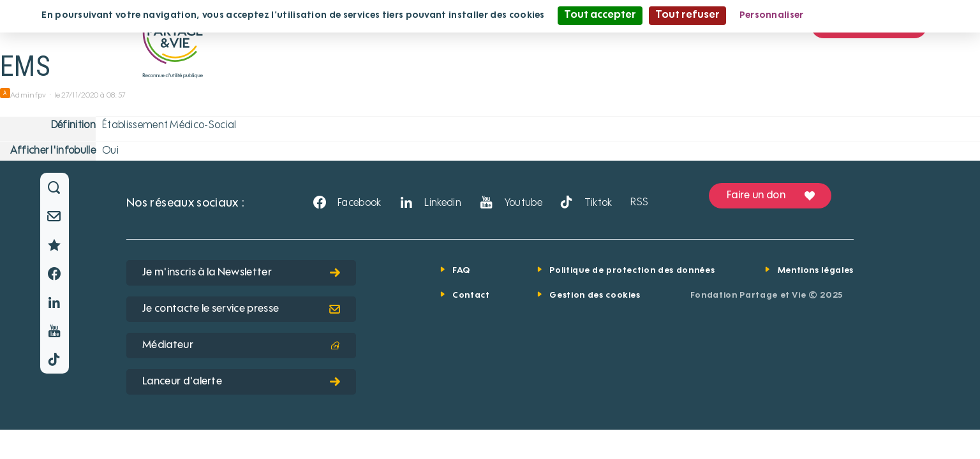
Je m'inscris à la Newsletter (241, 273)
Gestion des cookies (595, 295)
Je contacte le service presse (241, 309)
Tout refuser (687, 15)
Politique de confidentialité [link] (879, 15)
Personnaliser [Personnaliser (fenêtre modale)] (772, 15)
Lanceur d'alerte (241, 382)
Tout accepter (600, 15)
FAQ (461, 271)
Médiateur (241, 346)
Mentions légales (816, 271)
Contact (471, 295)
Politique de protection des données (632, 271)
